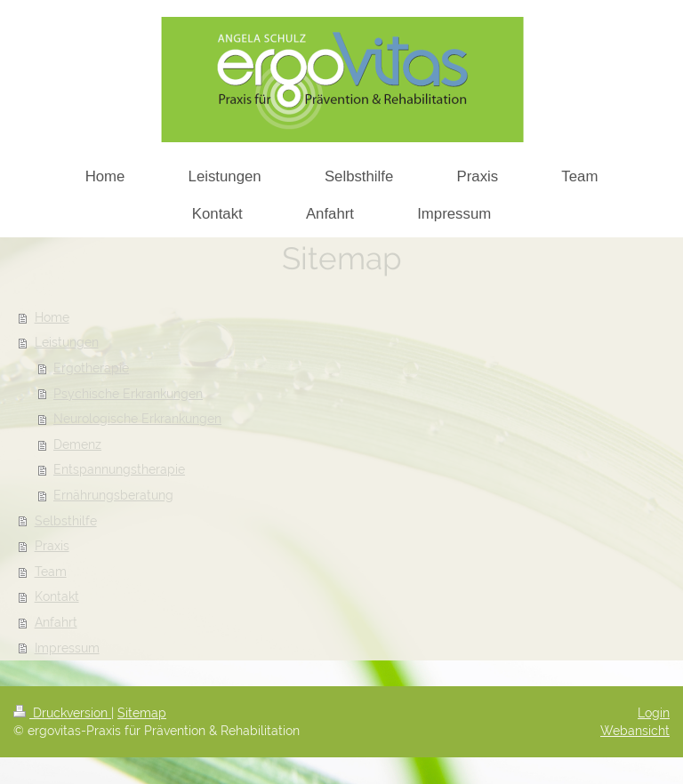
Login (654, 713)
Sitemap (142, 713)
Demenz (77, 444)
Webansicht (635, 731)
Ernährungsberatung (113, 495)
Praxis (52, 546)
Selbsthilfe (66, 521)
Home (52, 317)
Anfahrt (56, 622)
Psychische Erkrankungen (128, 394)
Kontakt (57, 596)
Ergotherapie (91, 368)
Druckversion (62, 713)
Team (51, 572)
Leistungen (67, 342)
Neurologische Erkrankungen (137, 419)
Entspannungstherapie (119, 469)
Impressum (67, 648)
